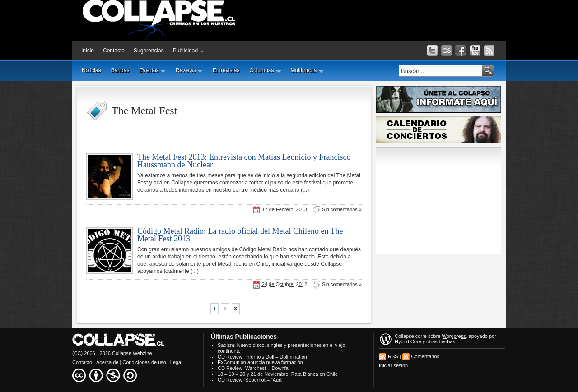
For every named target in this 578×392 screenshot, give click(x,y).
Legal (176, 362)
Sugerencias (149, 51)
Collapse (404, 336)
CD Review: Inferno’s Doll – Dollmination (262, 357)
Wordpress (454, 336)
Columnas (265, 71)
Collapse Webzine (132, 353)
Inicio (88, 51)
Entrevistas (226, 70)
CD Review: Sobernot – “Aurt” (251, 380)
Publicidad (189, 51)
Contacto (114, 51)
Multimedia (307, 71)
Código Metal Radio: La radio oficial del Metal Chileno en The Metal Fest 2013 (240, 235)
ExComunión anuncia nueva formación (260, 362)
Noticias (91, 70)
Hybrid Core (408, 341)
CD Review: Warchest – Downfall (254, 368)
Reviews (189, 71)
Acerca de (107, 362)
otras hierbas (441, 341)
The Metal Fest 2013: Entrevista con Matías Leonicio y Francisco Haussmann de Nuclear (244, 161)
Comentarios (425, 356)
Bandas (120, 70)
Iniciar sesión (393, 365)
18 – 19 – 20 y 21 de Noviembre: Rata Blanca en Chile (278, 374)
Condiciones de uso (144, 362)
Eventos (152, 71)
